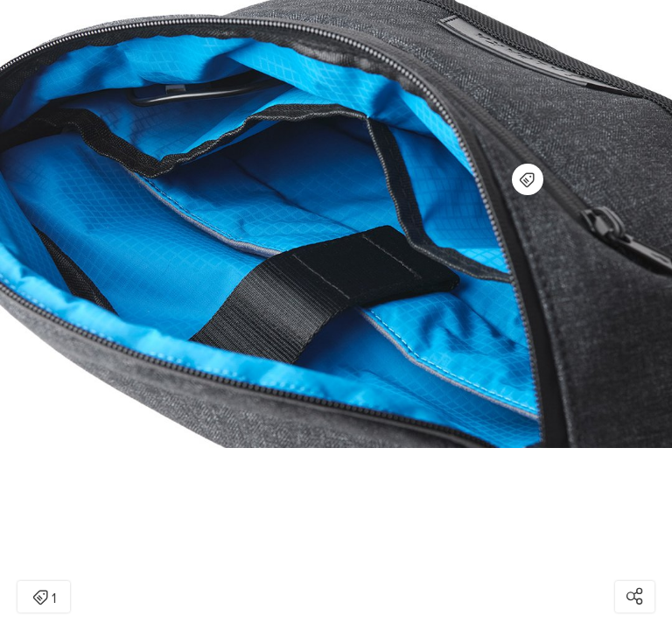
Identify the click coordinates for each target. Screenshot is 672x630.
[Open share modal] (635, 597)
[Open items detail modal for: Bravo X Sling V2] (528, 179)
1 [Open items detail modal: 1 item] (44, 598)
